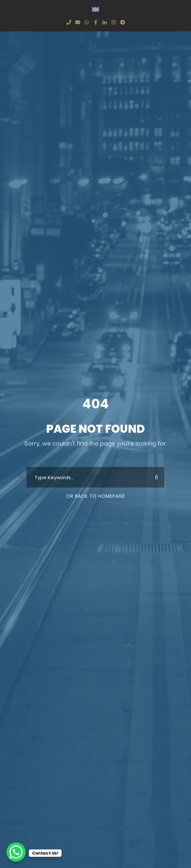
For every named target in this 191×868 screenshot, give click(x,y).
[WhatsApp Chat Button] (16, 852)
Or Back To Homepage (96, 496)
